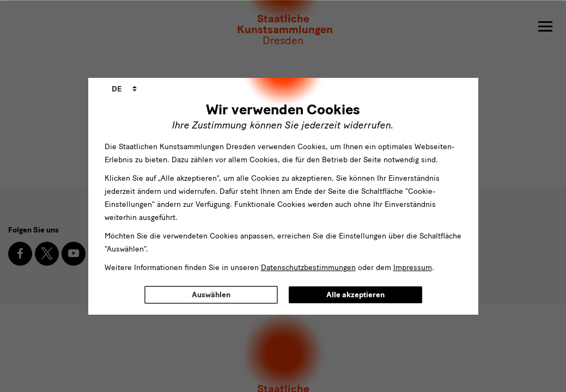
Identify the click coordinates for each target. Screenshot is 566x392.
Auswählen (211, 295)
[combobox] (124, 89)
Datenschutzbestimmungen (308, 268)
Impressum (413, 268)
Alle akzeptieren (355, 295)
